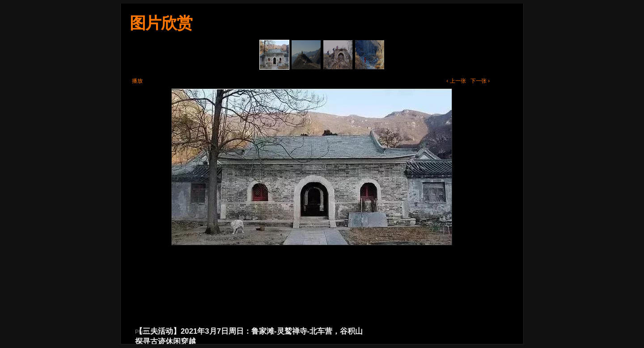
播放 (137, 81)
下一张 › (480, 81)
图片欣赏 (161, 23)
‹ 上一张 (456, 81)
